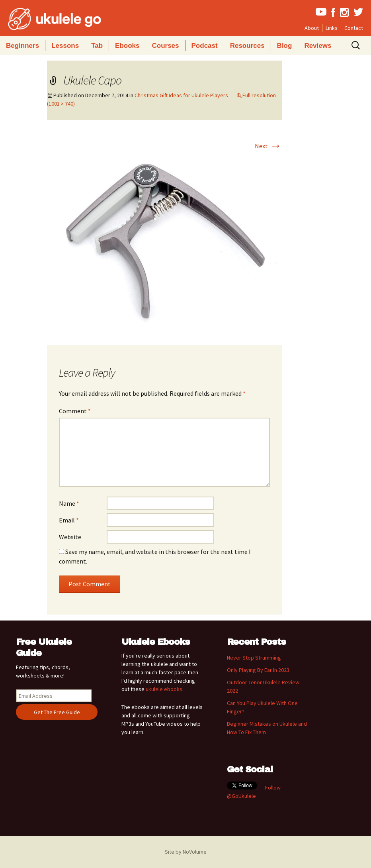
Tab (97, 46)
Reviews (318, 46)
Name (69, 503)
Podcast (205, 46)
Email (69, 520)
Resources (247, 46)
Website (70, 537)
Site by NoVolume (186, 852)
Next (268, 146)
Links (332, 28)
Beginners (22, 46)
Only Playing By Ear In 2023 (258, 670)
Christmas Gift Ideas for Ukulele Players (181, 95)
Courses (166, 46)
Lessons (65, 46)
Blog (285, 46)
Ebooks (127, 46)
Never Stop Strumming (254, 658)
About (312, 28)
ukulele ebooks (164, 689)
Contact (354, 28)
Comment (75, 411)
